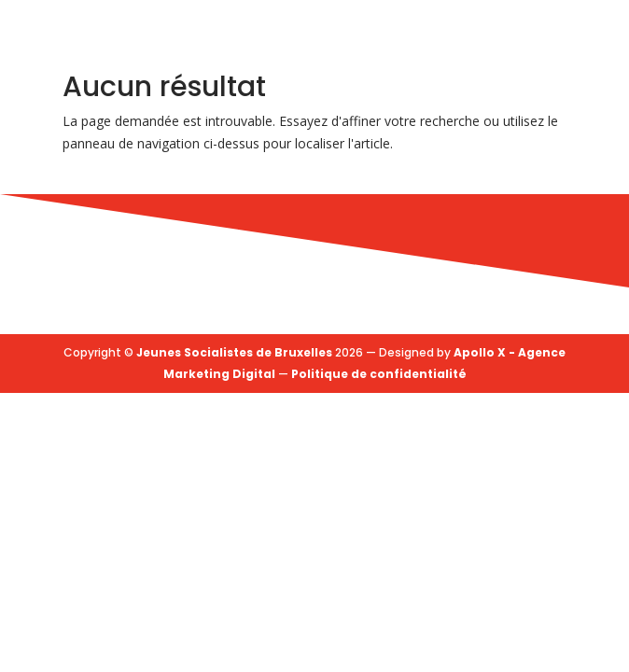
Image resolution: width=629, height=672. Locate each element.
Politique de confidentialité (379, 374)
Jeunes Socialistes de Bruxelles (234, 352)
